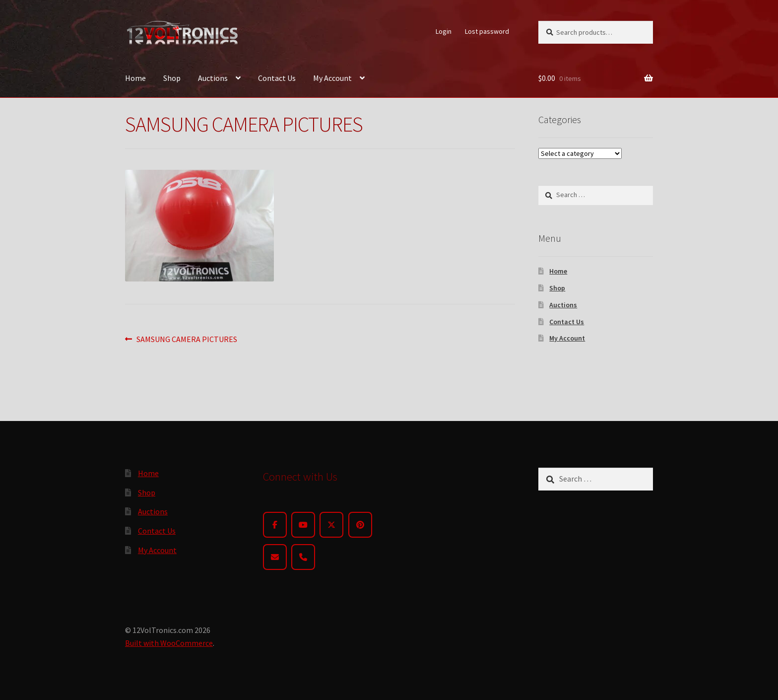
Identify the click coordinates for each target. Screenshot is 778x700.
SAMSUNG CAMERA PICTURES (187, 340)
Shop (172, 78)
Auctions (213, 78)
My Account (332, 78)
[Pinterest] (360, 525)
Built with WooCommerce (169, 643)
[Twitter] (331, 525)
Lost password (487, 31)
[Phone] (303, 557)
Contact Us (277, 78)
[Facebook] (275, 525)
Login (444, 31)
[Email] (275, 557)
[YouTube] (303, 525)
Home (135, 78)
